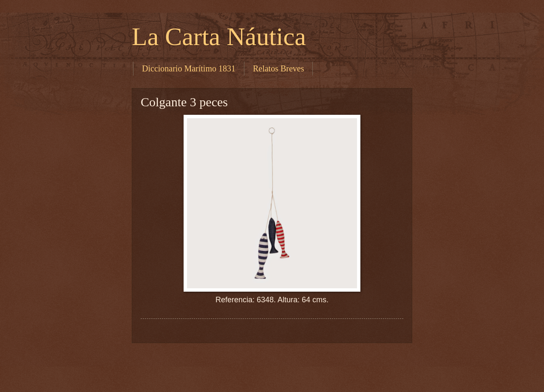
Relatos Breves (279, 68)
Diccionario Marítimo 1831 (189, 68)
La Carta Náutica (219, 37)
